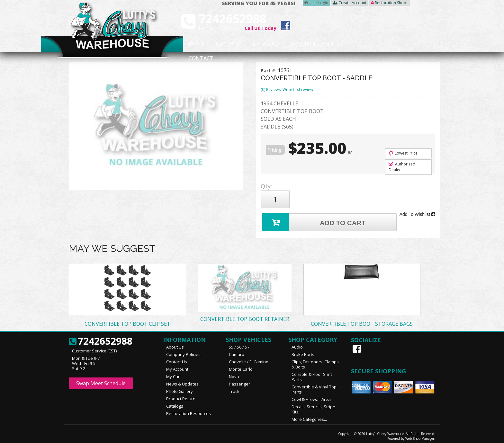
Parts (193, 44)
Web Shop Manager (420, 436)
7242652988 (101, 339)
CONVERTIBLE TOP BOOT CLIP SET (127, 321)
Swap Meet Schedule (101, 380)
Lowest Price (403, 153)
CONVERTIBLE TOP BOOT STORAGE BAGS (362, 321)
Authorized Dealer (402, 167)
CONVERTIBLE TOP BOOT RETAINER (245, 316)
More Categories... (309, 416)
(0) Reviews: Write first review (287, 89)
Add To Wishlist (417, 212)
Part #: (269, 71)
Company (227, 44)
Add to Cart (315, 219)
